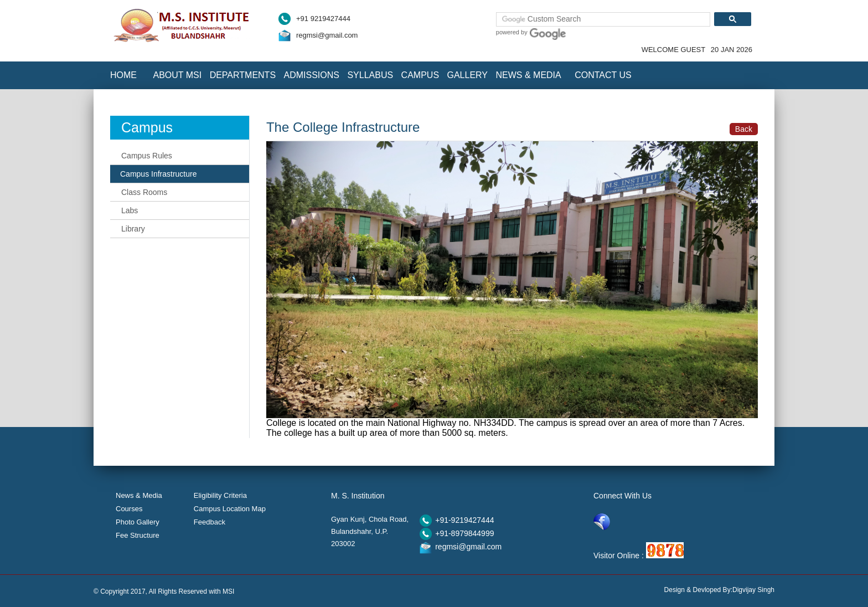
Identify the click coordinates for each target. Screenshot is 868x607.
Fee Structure (138, 535)
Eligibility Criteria (220, 495)
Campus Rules (147, 156)
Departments (243, 75)
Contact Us (603, 75)
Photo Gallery (138, 522)
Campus (420, 75)
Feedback (210, 522)
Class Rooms (144, 192)
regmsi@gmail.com (327, 35)
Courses (129, 509)
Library (133, 229)
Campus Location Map (230, 509)
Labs (130, 210)
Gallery (468, 75)
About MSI (177, 75)
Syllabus (370, 75)
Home (123, 75)
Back (744, 129)
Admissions (312, 75)
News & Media (528, 75)
